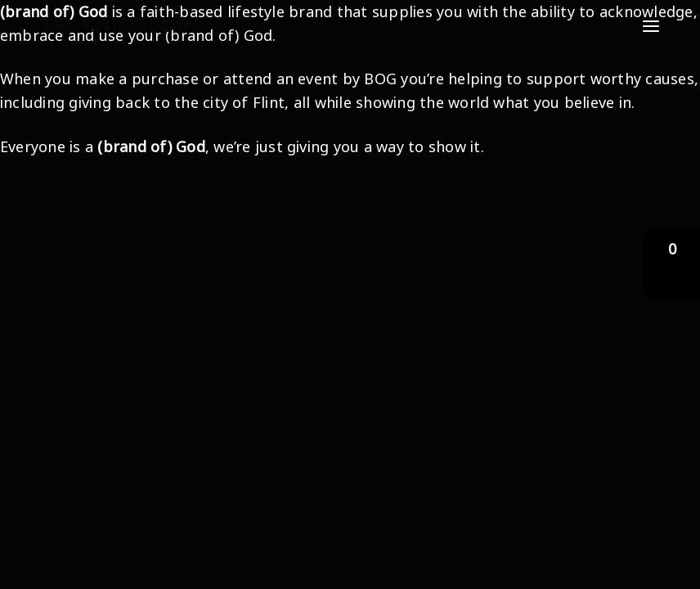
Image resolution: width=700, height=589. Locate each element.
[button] (671, 264)
